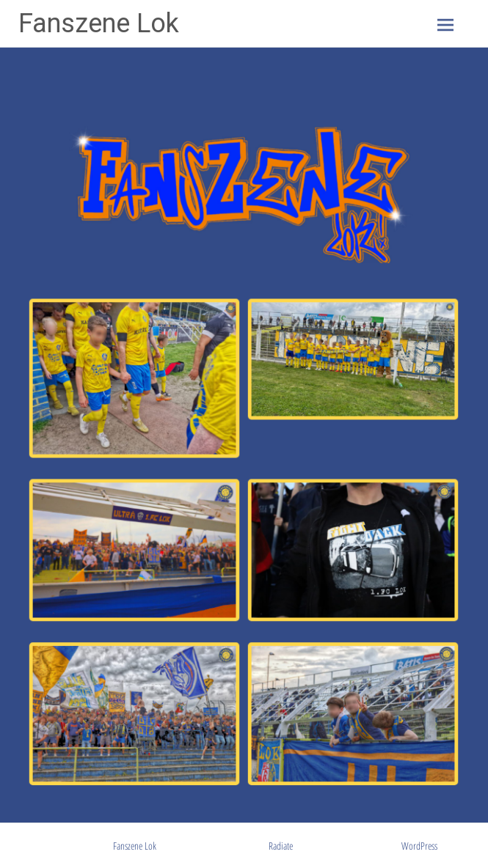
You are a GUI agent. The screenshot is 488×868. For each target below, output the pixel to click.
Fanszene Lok (99, 23)
